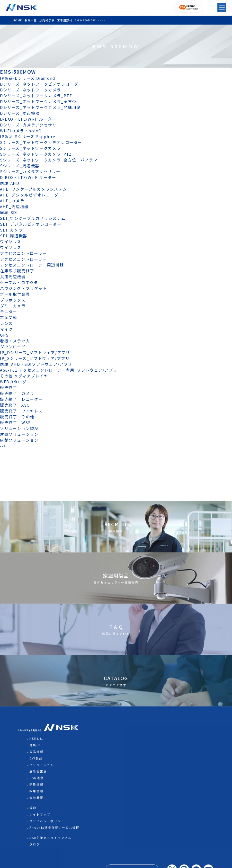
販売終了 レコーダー (24, 399)
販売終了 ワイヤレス (21, 411)
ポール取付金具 (15, 294)
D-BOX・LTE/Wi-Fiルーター (28, 119)
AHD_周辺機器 (14, 206)
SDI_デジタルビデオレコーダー (31, 224)
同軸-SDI (9, 212)
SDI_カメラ (11, 230)
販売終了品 (47, 20)
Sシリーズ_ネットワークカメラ (30, 148)
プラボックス (13, 300)
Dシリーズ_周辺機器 (20, 113)
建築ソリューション (19, 434)
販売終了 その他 (17, 417)
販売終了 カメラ (19, 393)
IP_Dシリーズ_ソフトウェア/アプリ (35, 352)
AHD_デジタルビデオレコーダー (31, 195)
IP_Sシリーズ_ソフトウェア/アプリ (35, 358)
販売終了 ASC (15, 405)
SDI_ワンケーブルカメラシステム (33, 218)
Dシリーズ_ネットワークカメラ (31, 90)
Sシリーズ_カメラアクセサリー (30, 171)
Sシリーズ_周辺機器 (20, 166)
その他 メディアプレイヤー (26, 376)
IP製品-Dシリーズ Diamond (28, 78)
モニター (9, 312)
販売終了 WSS (15, 422)
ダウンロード (13, 347)
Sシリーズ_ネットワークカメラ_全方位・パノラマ (49, 160)
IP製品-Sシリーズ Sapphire (28, 136)
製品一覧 (31, 20)
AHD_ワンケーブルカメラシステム (33, 189)
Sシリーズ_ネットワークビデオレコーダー (41, 142)
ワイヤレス (11, 242)
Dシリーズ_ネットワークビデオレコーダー (41, 84)
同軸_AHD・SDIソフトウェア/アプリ (36, 364)
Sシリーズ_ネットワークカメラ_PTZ (36, 154)
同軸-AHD (10, 183)
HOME (18, 20)
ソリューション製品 (19, 428)
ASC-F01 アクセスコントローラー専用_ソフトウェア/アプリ (59, 370)
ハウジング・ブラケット (24, 288)
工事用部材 (65, 20)
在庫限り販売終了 (17, 271)
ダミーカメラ (13, 306)
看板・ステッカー (17, 341)
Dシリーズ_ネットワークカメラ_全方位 (38, 101)
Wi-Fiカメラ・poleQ (21, 131)
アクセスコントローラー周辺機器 (32, 265)
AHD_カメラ (12, 201)
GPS (4, 335)
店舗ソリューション (19, 440)
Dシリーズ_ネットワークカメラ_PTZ (36, 96)
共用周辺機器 (13, 277)
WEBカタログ (13, 382)
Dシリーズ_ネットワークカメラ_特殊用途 (40, 107)
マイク (6, 329)
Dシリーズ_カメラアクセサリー (30, 125)
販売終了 (9, 387)
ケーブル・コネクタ (19, 282)
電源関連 (9, 317)
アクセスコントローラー (23, 253)
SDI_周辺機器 (14, 236)
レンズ (6, 323)
